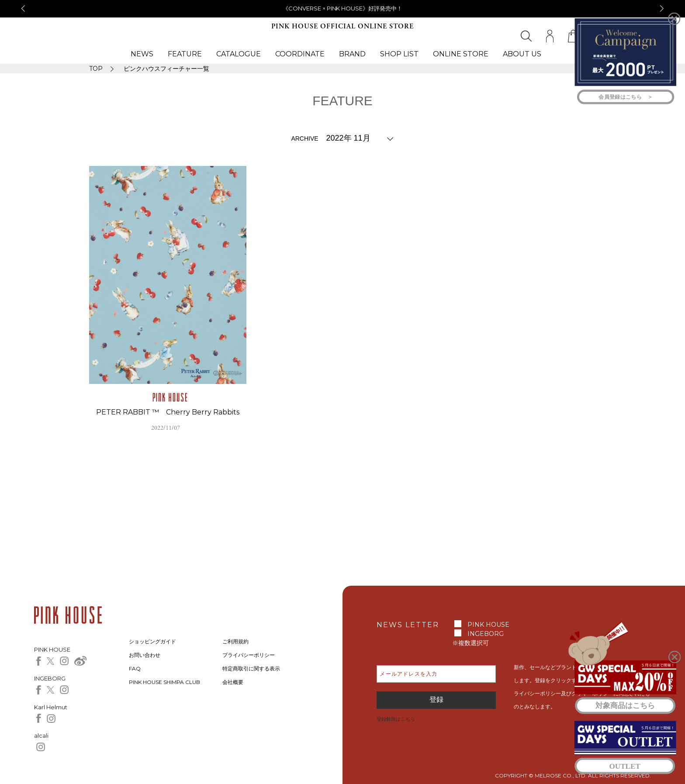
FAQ (135, 668)
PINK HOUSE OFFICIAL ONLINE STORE (342, 26)
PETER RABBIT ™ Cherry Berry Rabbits (168, 412)
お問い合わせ (145, 655)
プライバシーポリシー (249, 655)
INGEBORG (486, 634)
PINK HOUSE (488, 625)
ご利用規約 (235, 641)
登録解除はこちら (396, 719)
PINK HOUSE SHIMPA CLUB (164, 682)
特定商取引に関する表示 (251, 668)
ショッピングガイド (152, 641)
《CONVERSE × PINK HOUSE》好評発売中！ (343, 8)
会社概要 (233, 682)
